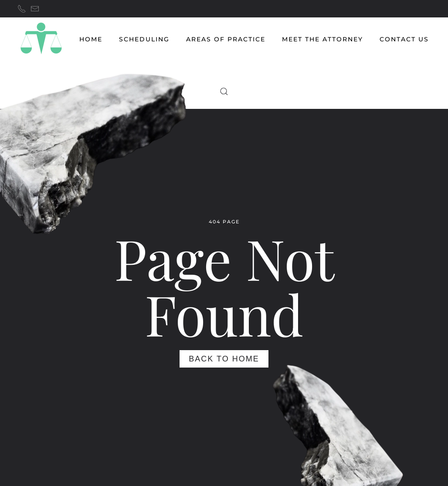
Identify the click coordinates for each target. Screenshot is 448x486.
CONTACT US (404, 39)
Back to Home (224, 359)
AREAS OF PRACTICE (226, 39)
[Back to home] (41, 39)
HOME (91, 39)
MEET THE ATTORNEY (322, 39)
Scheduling (144, 39)
